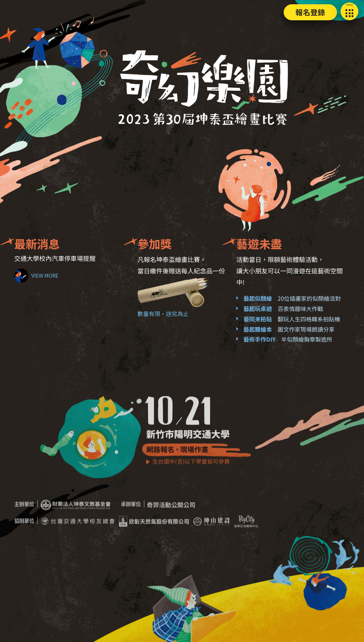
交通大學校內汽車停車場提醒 (55, 258)
